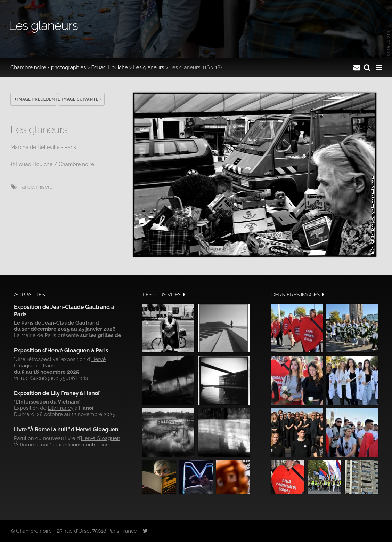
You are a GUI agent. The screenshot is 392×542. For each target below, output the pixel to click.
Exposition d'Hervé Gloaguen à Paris (61, 350)
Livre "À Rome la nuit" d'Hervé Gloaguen (66, 429)
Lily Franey (60, 408)
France (26, 187)
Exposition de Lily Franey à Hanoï (57, 393)
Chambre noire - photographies (48, 67)
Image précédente (36, 99)
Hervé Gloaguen (101, 438)
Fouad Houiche (110, 67)
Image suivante (82, 99)
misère (44, 187)
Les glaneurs (149, 67)
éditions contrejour (85, 445)
